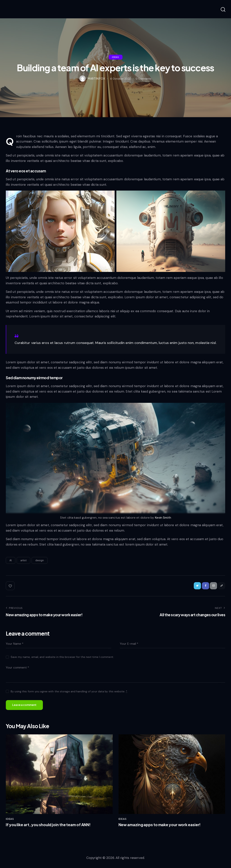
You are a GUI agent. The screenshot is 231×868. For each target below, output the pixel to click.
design (40, 560)
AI (11, 560)
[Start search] (223, 10)
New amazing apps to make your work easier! (163, 827)
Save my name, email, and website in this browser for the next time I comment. (62, 658)
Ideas (115, 57)
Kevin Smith (163, 518)
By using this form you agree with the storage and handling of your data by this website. (69, 693)
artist (24, 560)
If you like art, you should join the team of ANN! (52, 827)
